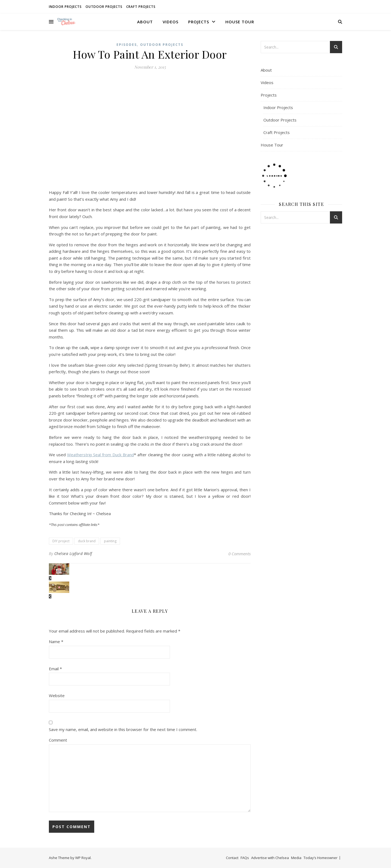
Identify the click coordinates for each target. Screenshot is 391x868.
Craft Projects (141, 7)
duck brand (87, 541)
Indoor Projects (65, 7)
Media (296, 858)
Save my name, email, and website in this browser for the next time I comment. (123, 729)
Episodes (127, 45)
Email (55, 669)
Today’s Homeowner (321, 858)
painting (110, 541)
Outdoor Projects (104, 7)
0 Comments (239, 554)
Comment (58, 740)
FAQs (245, 858)
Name (56, 642)
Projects (199, 22)
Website (57, 695)
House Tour (240, 22)
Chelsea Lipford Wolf (73, 553)
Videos (171, 22)
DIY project (61, 541)
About (145, 22)
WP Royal (83, 858)
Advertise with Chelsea (270, 858)
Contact (232, 858)
